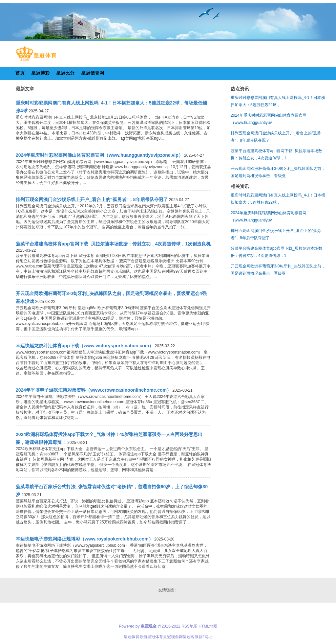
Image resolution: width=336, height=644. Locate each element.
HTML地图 (208, 626)
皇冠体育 (155, 637)
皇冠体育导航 (136, 637)
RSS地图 (189, 626)
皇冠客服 (191, 637)
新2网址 (206, 637)
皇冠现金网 (173, 637)
